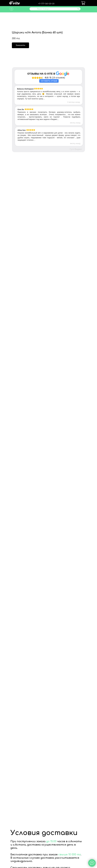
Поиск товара (43, 9)
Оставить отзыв (49, 81)
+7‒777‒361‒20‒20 (46, 4)
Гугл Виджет (76, 149)
